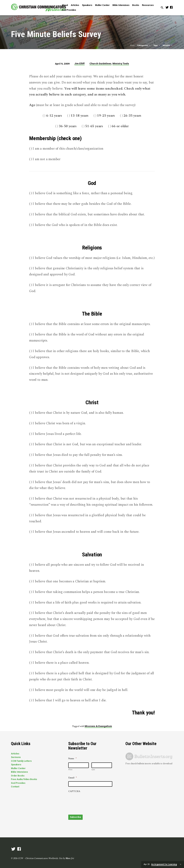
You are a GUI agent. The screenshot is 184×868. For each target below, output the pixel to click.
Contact (15, 787)
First (70, 770)
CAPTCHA (74, 791)
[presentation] (96, 802)
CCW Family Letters (21, 761)
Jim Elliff (80, 63)
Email (73, 778)
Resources (148, 5)
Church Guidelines (100, 63)
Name (72, 759)
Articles (75, 5)
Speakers (87, 5)
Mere (68, 858)
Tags (157, 45)
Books (136, 5)
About (65, 5)
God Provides (69, 10)
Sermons (16, 757)
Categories (144, 45)
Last (93, 770)
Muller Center (102, 5)
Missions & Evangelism (98, 726)
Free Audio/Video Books (24, 779)
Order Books (18, 776)
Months (168, 45)
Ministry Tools (121, 63)
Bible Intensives (121, 5)
